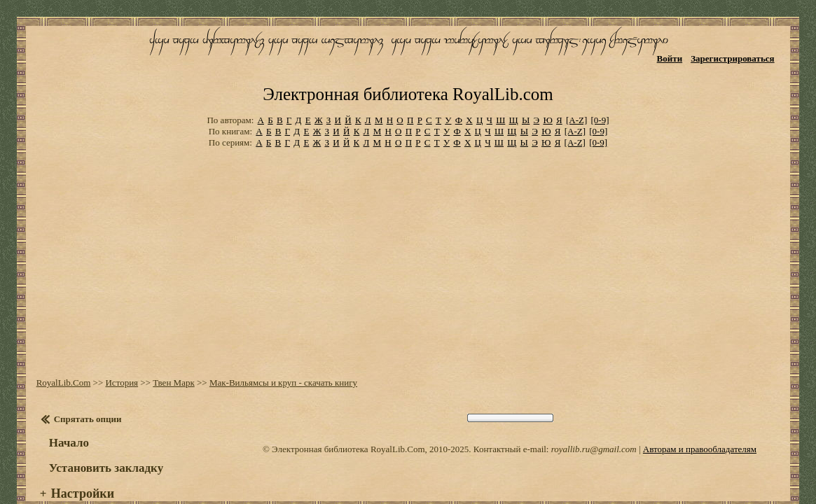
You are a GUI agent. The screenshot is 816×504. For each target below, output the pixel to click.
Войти (676, 54)
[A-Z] (576, 91)
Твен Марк (169, 350)
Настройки (78, 461)
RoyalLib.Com (59, 350)
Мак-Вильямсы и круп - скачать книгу (278, 350)
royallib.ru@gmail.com (594, 416)
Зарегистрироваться (739, 54)
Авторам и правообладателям (700, 416)
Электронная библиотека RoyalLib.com (408, 67)
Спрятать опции (83, 386)
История (117, 350)
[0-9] (600, 91)
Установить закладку (102, 435)
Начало (64, 410)
